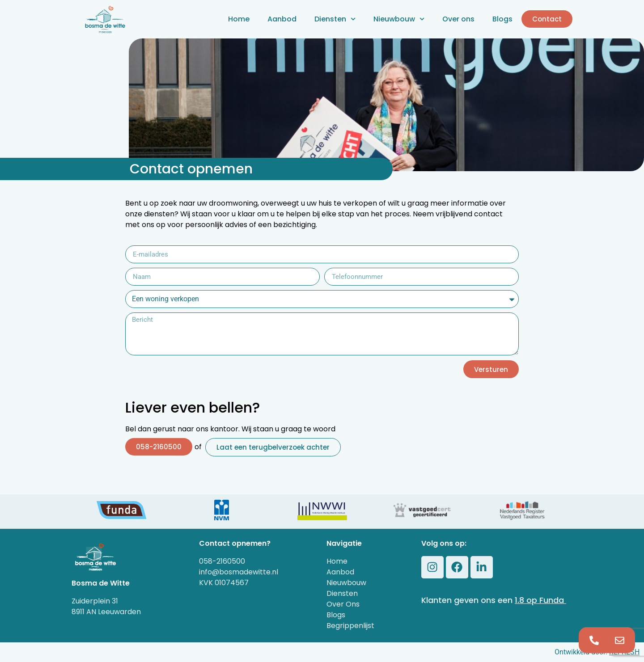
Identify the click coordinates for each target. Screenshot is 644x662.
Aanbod (282, 19)
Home (239, 19)
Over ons (458, 19)
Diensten (335, 19)
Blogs (502, 19)
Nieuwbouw (399, 19)
